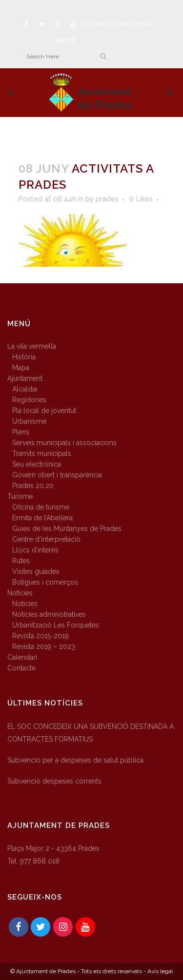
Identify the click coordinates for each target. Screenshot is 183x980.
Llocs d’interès (35, 550)
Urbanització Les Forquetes (56, 625)
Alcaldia (25, 389)
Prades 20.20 (33, 486)
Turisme (20, 496)
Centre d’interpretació (46, 539)
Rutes (21, 561)
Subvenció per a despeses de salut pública (75, 760)
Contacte (21, 668)
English (120, 24)
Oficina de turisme (41, 507)
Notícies (20, 593)
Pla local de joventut (44, 411)
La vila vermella (32, 346)
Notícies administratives (49, 614)
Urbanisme (29, 421)
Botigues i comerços (45, 582)
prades (107, 199)
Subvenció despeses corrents (54, 781)
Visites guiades (36, 571)
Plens (21, 432)
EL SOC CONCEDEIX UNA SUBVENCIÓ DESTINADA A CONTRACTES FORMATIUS (91, 733)
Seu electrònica (37, 464)
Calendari (22, 657)
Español (93, 24)
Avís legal (160, 971)
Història (24, 357)
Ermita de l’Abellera (42, 518)
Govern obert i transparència (57, 475)
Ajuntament (25, 378)
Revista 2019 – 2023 (44, 647)
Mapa (21, 368)
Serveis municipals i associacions (64, 443)
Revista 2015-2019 (41, 636)
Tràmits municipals (42, 453)
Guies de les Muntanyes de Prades (67, 529)
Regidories (29, 400)
